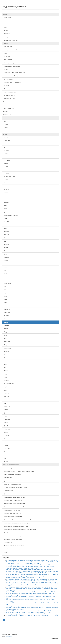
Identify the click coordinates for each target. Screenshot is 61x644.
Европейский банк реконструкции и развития (15, 487)
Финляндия (6, 429)
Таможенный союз (8, 543)
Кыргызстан (7, 293)
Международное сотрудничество (12, 82)
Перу (5, 368)
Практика (6, 43)
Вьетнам (6, 193)
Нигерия (6, 338)
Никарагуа (6, 345)
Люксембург (7, 309)
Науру (5, 332)
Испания (6, 248)
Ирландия (6, 244)
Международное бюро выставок (12, 510)
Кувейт (5, 290)
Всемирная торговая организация (12, 474)
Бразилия (6, 180)
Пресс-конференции (8, 108)
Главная (5, 11)
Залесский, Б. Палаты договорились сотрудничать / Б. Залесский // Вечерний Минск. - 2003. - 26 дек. (32, 616)
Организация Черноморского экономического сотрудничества (19, 530)
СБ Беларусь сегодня (9, 63)
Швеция (6, 445)
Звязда (5, 53)
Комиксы (6, 112)
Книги (5, 21)
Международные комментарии (11, 66)
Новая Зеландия (8, 348)
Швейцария (7, 442)
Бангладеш (6, 160)
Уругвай (6, 426)
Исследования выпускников (11, 40)
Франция (6, 432)
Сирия (5, 390)
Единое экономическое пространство (13, 494)
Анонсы (6, 69)
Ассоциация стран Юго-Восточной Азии (14, 468)
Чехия (5, 439)
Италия (5, 251)
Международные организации (11, 465)
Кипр (5, 270)
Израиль (6, 225)
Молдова (6, 322)
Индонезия (6, 231)
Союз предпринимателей (10, 50)
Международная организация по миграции (15, 497)
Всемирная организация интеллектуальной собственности (19, 471)
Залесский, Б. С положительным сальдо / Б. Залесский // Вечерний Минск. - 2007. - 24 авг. (29, 587)
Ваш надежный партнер (10, 95)
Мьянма (6, 329)
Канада (5, 261)
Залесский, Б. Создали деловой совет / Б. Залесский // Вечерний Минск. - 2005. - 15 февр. (29, 606)
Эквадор (6, 452)
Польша (6, 371)
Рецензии (6, 552)
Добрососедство (8, 47)
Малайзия (6, 316)
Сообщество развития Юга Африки (13, 539)
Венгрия (6, 186)
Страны (5, 134)
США (5, 403)
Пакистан (6, 361)
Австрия (6, 137)
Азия (5, 121)
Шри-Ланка (6, 449)
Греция (5, 205)
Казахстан (6, 257)
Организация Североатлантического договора (15, 526)
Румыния (6, 380)
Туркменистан (7, 413)
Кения (5, 267)
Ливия (5, 303)
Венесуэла (6, 189)
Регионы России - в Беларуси (11, 76)
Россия (5, 377)
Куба (5, 287)
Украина (6, 423)
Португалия (7, 374)
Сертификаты (7, 34)
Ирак (5, 238)
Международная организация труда (13, 500)
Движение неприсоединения (11, 481)
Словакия (6, 393)
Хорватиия (6, 436)
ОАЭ (5, 355)
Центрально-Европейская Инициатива (13, 546)
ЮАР (5, 458)
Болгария (6, 173)
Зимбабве (6, 222)
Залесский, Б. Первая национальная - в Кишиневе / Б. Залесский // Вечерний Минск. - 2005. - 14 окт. (32, 592)
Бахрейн (6, 163)
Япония (5, 462)
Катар (5, 264)
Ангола (5, 147)
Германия (6, 202)
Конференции (7, 18)
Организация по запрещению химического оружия (16, 523)
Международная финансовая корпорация (14, 504)
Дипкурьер (6, 86)
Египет (5, 218)
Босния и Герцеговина (9, 176)
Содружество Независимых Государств (14, 536)
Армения (6, 154)
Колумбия (6, 277)
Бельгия (6, 170)
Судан (5, 400)
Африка (6, 124)
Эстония (6, 455)
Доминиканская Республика (11, 215)
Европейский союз (8, 491)
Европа (5, 128)
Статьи (5, 24)
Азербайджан (7, 141)
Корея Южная (7, 283)
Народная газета (8, 60)
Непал (5, 335)
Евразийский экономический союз (12, 484)
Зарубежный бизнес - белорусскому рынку (15, 73)
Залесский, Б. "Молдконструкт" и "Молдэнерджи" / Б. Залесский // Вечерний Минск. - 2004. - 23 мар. (32, 614)
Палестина (6, 364)
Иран (5, 241)
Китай (5, 274)
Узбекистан (6, 419)
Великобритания (8, 183)
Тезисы (5, 27)
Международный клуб (9, 99)
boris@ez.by (9, 636)
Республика (7, 56)
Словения (6, 397)
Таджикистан (7, 406)
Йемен (5, 254)
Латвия (5, 296)
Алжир (5, 144)
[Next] (17, 620)
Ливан (5, 299)
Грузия (5, 209)
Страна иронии (7, 115)
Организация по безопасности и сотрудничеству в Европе (18, 520)
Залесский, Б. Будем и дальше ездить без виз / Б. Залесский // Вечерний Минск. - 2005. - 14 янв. (31, 611)
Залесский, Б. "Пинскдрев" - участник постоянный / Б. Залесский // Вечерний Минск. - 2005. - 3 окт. (31, 595)
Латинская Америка (9, 131)
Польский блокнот (8, 79)
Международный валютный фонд (12, 513)
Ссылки (5, 102)
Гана (5, 199)
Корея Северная (8, 280)
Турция (5, 416)
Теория (5, 14)
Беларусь (6, 167)
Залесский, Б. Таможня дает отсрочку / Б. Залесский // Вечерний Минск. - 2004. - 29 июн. (29, 612)
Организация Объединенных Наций (13, 517)
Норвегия (6, 351)
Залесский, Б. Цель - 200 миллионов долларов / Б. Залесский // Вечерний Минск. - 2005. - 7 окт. (31, 593)
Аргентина (6, 150)
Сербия (6, 387)
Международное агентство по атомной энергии (16, 507)
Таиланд (6, 410)
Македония (6, 312)
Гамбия (5, 196)
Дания (5, 212)
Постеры (6, 31)
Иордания (6, 235)
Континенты (6, 118)
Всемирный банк (8, 478)
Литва (5, 306)
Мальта (5, 319)
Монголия (6, 325)
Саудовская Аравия (9, 384)
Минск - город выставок (10, 92)
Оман (5, 358)
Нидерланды (7, 342)
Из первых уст (7, 89)
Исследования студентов (10, 37)
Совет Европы (7, 533)
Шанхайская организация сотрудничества (14, 549)
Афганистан (7, 157)
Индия (5, 228)
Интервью (6, 105)
